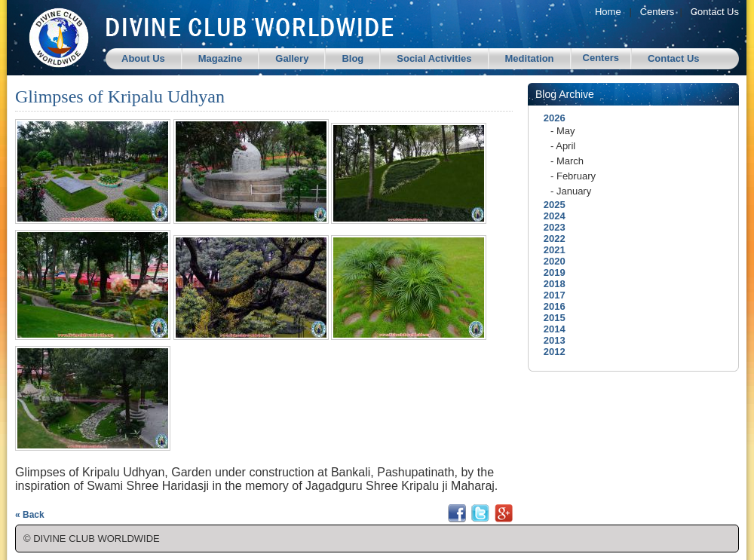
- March (567, 161)
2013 (550, 340)
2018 (550, 284)
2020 (550, 261)
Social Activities (434, 58)
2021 (550, 250)
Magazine (221, 58)
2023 (550, 227)
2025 (550, 205)
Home (608, 12)
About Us (143, 58)
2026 (550, 118)
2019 (550, 272)
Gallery (292, 58)
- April (563, 146)
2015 (550, 318)
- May (563, 131)
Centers (657, 12)
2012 (550, 352)
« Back (30, 515)
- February (573, 176)
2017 (550, 295)
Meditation (530, 58)
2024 (550, 216)
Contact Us (715, 12)
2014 (550, 329)
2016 (550, 306)
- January (571, 191)
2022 (550, 239)
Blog (352, 58)
